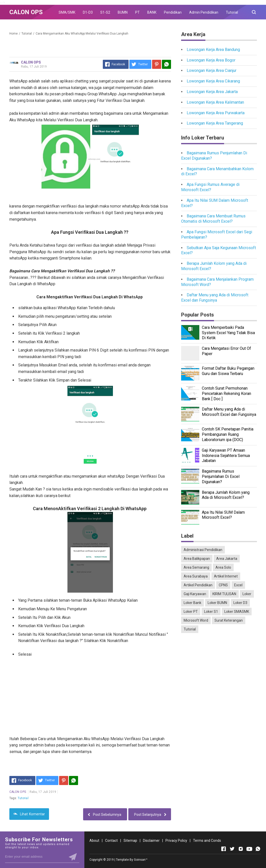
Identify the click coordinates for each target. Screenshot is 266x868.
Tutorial (232, 12)
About (94, 841)
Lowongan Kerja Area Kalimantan (215, 102)
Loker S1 (211, 612)
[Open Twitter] (232, 849)
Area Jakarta (227, 559)
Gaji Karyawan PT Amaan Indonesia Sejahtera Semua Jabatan (226, 456)
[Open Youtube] (249, 849)
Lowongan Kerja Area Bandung (213, 50)
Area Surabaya (196, 576)
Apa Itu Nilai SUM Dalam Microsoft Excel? (223, 515)
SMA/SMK (67, 12)
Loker (247, 594)
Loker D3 (240, 603)
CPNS (223, 585)
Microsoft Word (196, 620)
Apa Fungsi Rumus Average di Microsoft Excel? (210, 187)
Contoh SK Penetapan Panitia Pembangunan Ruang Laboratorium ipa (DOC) (228, 434)
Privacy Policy (176, 841)
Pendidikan (173, 12)
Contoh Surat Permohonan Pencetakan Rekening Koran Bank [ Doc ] (226, 394)
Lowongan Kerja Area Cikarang (213, 81)
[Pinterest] (157, 64)
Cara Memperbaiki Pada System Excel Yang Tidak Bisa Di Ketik (228, 333)
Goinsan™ (141, 860)
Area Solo (223, 567)
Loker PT (191, 612)
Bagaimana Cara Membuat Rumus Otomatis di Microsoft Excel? (213, 219)
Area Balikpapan (197, 559)
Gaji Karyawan (195, 594)
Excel (238, 585)
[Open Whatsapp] (258, 849)
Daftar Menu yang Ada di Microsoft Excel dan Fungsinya (215, 298)
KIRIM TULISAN (224, 594)
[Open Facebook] (224, 849)
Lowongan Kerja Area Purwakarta (216, 113)
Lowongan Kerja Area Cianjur (212, 70)
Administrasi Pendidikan (203, 550)
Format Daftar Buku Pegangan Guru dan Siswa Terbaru (228, 371)
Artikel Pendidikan (198, 585)
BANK (152, 12)
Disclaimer (151, 841)
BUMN (123, 12)
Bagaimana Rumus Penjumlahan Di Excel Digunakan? (221, 476)
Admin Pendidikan (204, 12)
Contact (111, 841)
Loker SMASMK (237, 612)
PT (137, 12)
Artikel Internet (226, 576)
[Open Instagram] (241, 849)
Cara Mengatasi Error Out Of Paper (226, 351)
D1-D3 (88, 12)
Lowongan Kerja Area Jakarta (212, 92)
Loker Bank (192, 603)
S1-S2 (105, 12)
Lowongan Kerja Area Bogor (211, 60)
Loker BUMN (217, 603)
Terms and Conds (207, 841)
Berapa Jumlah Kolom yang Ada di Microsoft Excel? (226, 495)
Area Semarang (196, 567)
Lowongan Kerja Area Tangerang (215, 123)
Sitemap (130, 841)
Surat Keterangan (229, 620)
